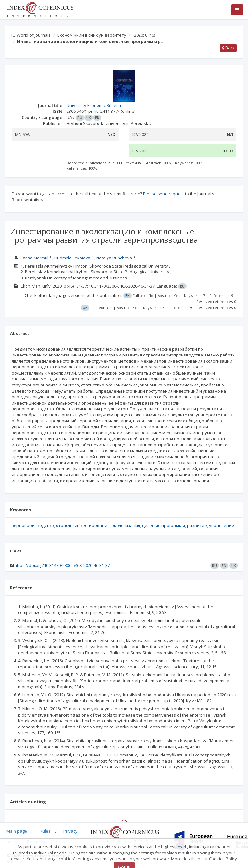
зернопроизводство (33, 525)
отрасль (64, 525)
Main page (17, 831)
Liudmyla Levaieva (72, 258)
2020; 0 (145, 35)
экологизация (126, 525)
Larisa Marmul (35, 258)
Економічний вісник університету (92, 35)
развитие (197, 525)
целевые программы (164, 525)
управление (222, 525)
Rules (45, 831)
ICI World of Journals (31, 35)
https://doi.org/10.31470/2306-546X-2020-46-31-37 (62, 565)
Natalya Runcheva (114, 258)
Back (228, 48)
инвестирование (92, 525)
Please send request (164, 194)
